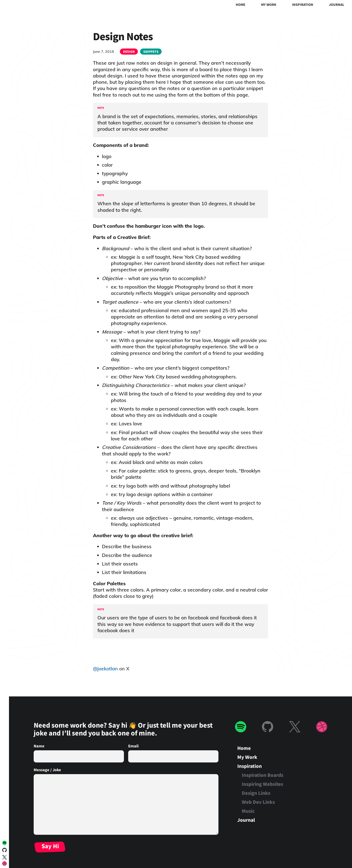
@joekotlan (105, 669)
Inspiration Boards (263, 775)
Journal (337, 4)
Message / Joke (47, 770)
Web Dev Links (258, 802)
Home (241, 4)
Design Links (256, 793)
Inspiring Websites (262, 784)
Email (133, 746)
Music (248, 811)
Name (39, 746)
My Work (269, 4)
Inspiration (303, 4)
